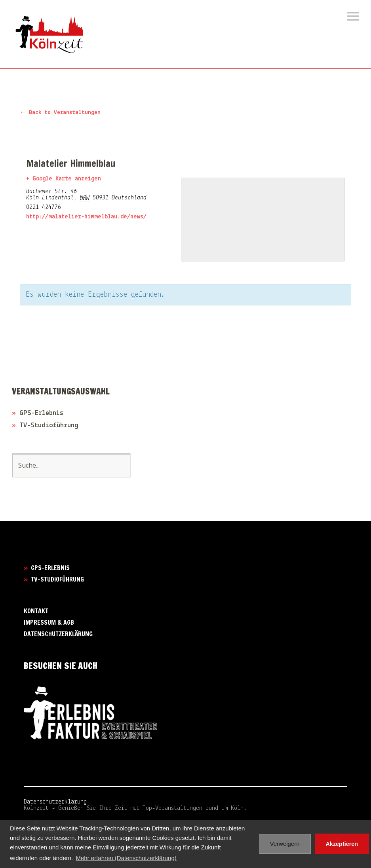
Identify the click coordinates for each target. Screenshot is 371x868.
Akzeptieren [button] (342, 844)
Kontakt (36, 611)
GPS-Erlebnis (41, 413)
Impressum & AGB (49, 622)
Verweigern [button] (285, 844)
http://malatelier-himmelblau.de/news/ (86, 217)
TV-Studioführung (49, 425)
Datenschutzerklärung (58, 634)
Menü (353, 16)
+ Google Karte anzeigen (64, 179)
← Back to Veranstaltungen (60, 113)
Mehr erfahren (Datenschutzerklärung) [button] (126, 858)
